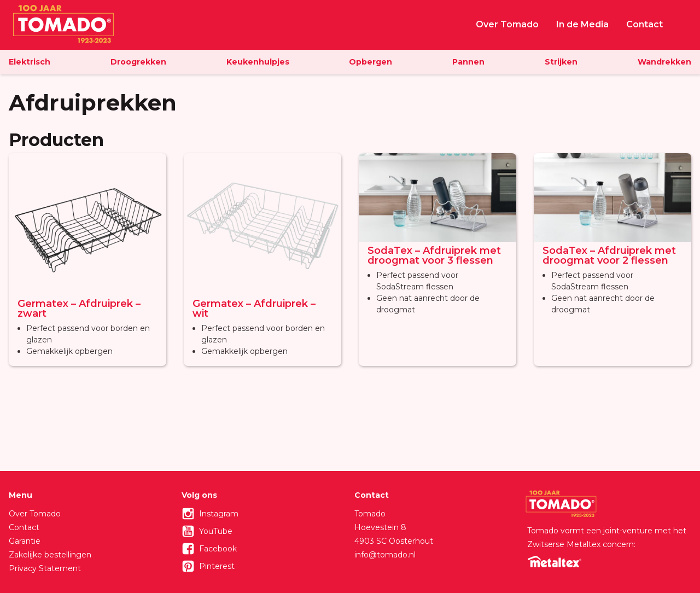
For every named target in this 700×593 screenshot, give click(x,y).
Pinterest (217, 566)
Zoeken (686, 24)
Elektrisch (30, 62)
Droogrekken (138, 62)
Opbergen (371, 62)
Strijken (561, 62)
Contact (644, 24)
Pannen (468, 62)
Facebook (218, 549)
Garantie (25, 541)
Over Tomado (507, 24)
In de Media (582, 24)
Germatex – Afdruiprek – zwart (79, 309)
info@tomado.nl (385, 555)
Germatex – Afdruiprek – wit (254, 309)
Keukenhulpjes (258, 62)
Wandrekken (664, 62)
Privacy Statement (45, 568)
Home (452, 25)
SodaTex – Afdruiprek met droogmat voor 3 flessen (434, 255)
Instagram (219, 514)
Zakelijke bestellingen (50, 555)
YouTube (216, 531)
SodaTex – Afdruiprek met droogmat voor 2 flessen (609, 255)
